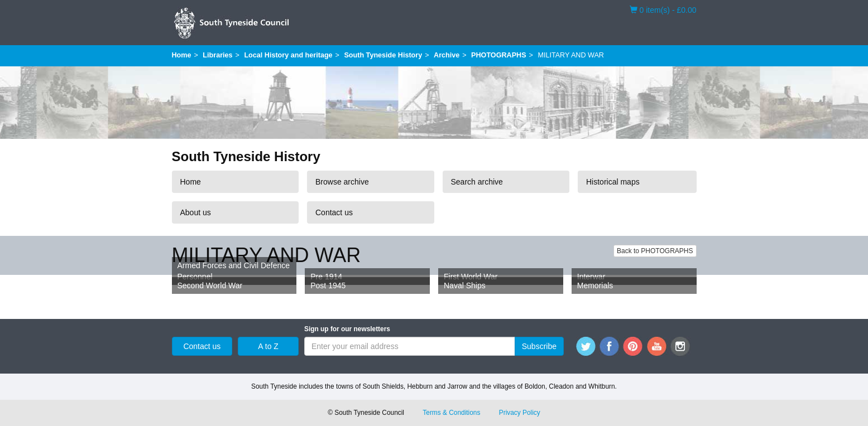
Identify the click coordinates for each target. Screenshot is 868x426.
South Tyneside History (383, 55)
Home (182, 55)
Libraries (217, 55)
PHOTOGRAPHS (498, 55)
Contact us (334, 212)
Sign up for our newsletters (347, 329)
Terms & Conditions (451, 413)
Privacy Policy (520, 413)
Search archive (477, 182)
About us (196, 212)
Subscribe (539, 346)
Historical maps (613, 182)
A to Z (268, 346)
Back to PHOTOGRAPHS (655, 251)
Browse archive (342, 182)
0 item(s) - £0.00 (663, 9)
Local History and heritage (288, 55)
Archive (447, 55)
